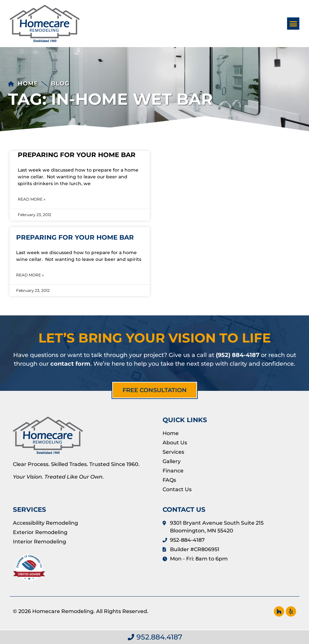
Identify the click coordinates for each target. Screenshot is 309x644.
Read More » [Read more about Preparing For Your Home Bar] (32, 199)
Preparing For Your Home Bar (77, 155)
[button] (293, 24)
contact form (70, 364)
